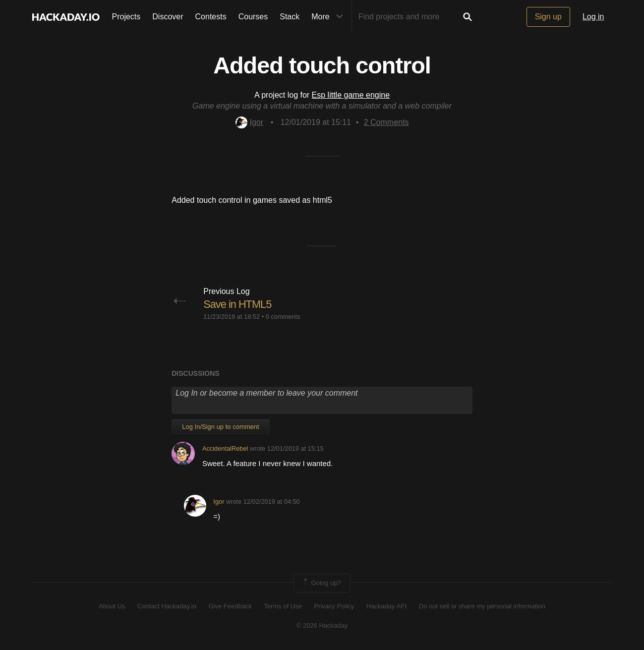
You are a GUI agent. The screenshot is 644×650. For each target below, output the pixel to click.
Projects (126, 17)
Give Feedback (230, 606)
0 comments (283, 317)
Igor (250, 122)
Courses (253, 17)
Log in (593, 17)
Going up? (321, 583)
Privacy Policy (334, 606)
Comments (386, 122)
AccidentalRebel (225, 448)
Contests (211, 17)
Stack (290, 17)
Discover (168, 17)
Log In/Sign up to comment (220, 427)
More (329, 17)
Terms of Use (283, 606)
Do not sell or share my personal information (482, 606)
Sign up (548, 17)
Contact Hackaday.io (167, 606)
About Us (112, 606)
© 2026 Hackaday (322, 625)
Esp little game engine (351, 95)
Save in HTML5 (238, 304)
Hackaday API (387, 606)
